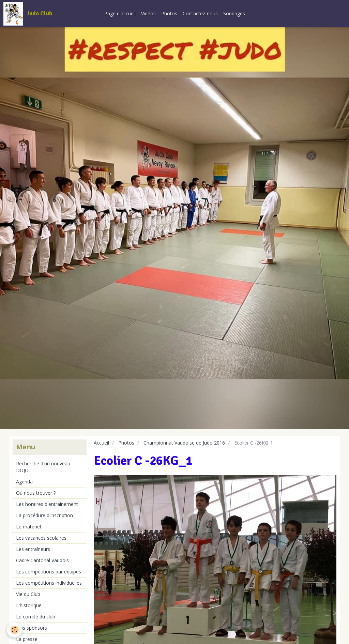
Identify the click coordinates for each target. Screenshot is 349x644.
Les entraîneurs (33, 549)
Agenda (24, 482)
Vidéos (148, 13)
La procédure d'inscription (44, 515)
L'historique (29, 605)
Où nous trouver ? (36, 493)
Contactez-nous (200, 13)
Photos (169, 13)
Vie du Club (28, 594)
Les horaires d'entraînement (47, 504)
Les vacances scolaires (41, 538)
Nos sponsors (32, 628)
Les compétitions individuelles (49, 583)
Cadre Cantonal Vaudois (42, 560)
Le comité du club (36, 617)
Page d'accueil (120, 13)
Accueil (101, 443)
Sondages (234, 13)
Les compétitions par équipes (49, 572)
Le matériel (28, 527)
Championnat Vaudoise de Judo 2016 (184, 443)
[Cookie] (14, 630)
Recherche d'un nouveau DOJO (43, 467)
